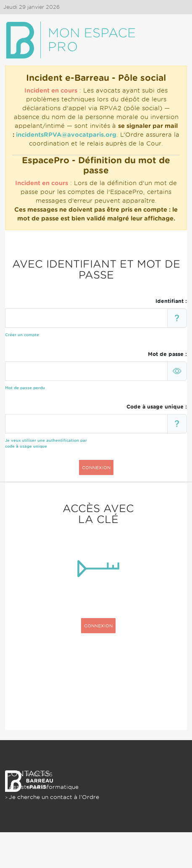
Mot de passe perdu (25, 388)
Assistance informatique (44, 787)
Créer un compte (22, 335)
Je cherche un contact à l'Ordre (54, 797)
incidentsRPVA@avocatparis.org (66, 135)
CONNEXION (96, 467)
